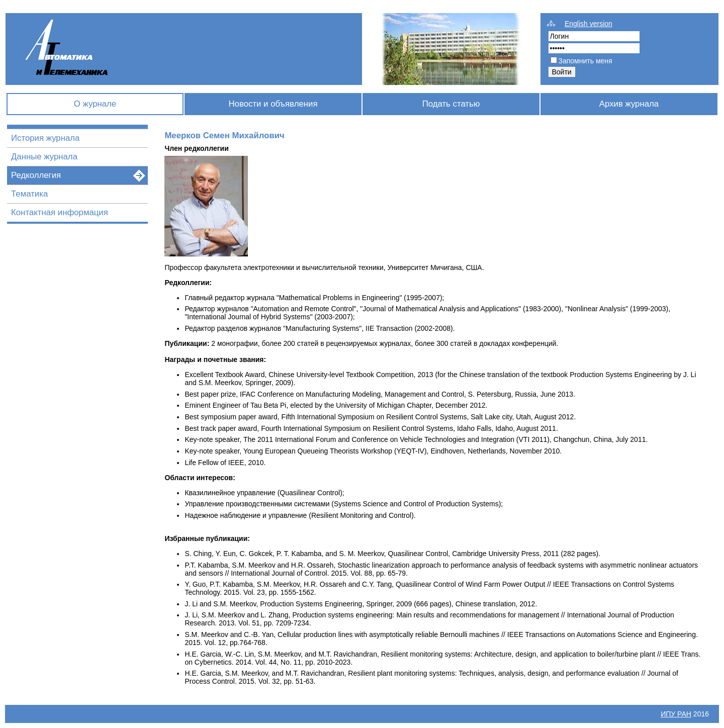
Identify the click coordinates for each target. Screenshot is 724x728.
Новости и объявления (273, 104)
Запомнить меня (585, 61)
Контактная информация (60, 212)
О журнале (95, 104)
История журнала (45, 138)
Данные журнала (44, 157)
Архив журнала (629, 104)
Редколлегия (36, 175)
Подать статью (451, 104)
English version (589, 24)
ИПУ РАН (676, 714)
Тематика (29, 194)
